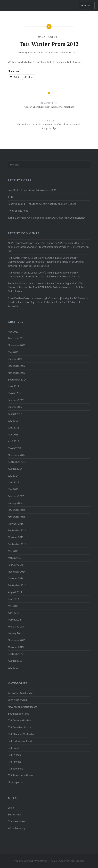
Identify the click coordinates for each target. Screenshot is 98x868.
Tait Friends (14, 755)
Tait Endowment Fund (20, 741)
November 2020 (17, 373)
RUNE (11, 197)
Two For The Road (18, 211)
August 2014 (15, 592)
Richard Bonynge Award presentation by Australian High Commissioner (47, 218)
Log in (11, 808)
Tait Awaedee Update (20, 720)
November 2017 (17, 455)
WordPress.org (17, 828)
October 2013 (16, 647)
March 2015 (14, 558)
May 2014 (13, 606)
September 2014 (17, 585)
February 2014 (16, 627)
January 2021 (15, 359)
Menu (88, 5)
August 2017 (15, 469)
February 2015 (16, 565)
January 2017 (15, 503)
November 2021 (17, 345)
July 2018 (13, 421)
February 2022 (16, 338)
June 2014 (14, 599)
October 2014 (16, 578)
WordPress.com (76, 861)
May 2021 (13, 352)
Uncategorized (49, 37)
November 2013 (17, 640)
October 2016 (16, 524)
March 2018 (14, 448)
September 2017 (17, 462)
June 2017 (14, 482)
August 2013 (15, 661)
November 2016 (17, 517)
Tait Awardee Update (19, 727)
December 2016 (17, 510)
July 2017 (13, 476)
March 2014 (14, 620)
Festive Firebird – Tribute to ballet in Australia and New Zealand (42, 204)
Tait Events (14, 748)
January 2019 (15, 407)
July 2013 (13, 668)
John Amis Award (17, 700)
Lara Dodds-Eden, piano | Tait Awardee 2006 (32, 190)
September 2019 (17, 380)
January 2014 (15, 633)
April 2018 (14, 441)
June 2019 (14, 386)
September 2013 (17, 654)
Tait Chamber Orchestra (21, 734)
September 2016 (17, 530)
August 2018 (15, 414)
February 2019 (16, 400)
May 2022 (13, 332)
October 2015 (16, 537)
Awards (76, 276)
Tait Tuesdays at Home (20, 775)
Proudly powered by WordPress (30, 861)
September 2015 (17, 544)
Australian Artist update (21, 693)
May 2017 (13, 489)
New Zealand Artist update (23, 707)
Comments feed (17, 821)
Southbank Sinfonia (19, 714)
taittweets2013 (39, 53)
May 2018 (13, 435)
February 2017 (16, 496)
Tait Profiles (15, 762)
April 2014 (14, 613)
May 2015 (13, 551)
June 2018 (14, 428)
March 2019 (14, 393)
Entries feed (15, 815)
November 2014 (17, 572)
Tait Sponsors (16, 769)
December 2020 (17, 366)
